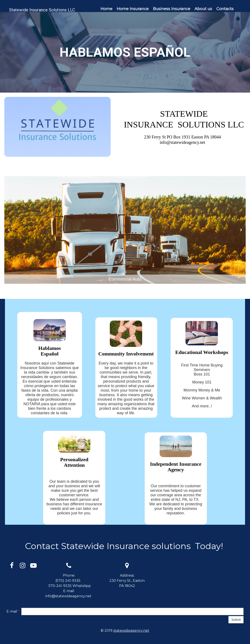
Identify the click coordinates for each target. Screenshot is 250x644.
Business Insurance (172, 9)
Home (106, 9)
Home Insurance (133, 9)
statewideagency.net (131, 631)
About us (203, 9)
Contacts (225, 9)
